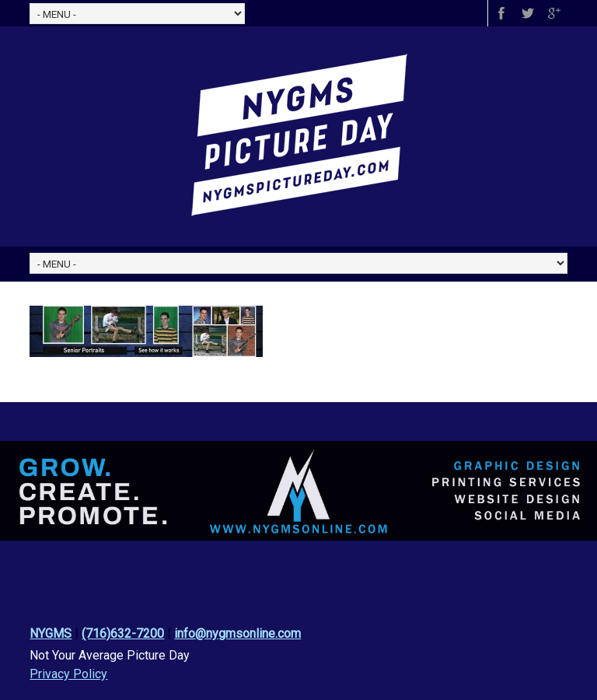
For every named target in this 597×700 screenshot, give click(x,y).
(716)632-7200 (123, 633)
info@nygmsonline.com (237, 633)
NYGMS (51, 633)
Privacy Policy (68, 674)
